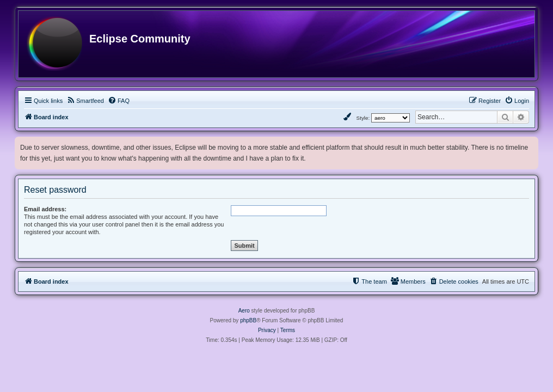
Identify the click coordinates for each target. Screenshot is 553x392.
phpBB (248, 320)
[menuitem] (85, 101)
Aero (244, 311)
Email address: (45, 209)
